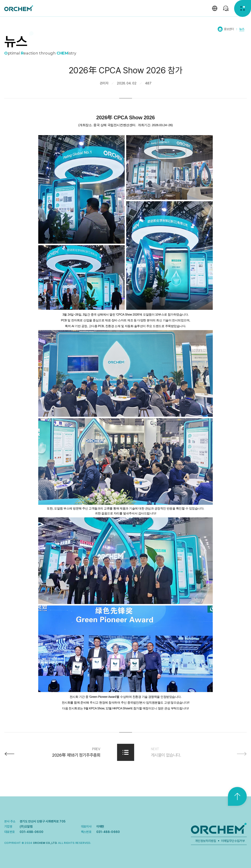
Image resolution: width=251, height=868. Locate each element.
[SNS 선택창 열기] (225, 9)
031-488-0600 (32, 832)
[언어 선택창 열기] (214, 9)
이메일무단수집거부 (233, 841)
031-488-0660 (108, 832)
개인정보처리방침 (206, 841)
